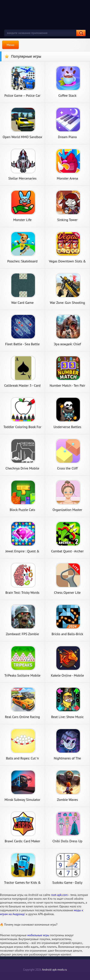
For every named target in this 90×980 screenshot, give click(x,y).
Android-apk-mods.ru (54, 970)
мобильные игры (38, 935)
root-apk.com (59, 895)
